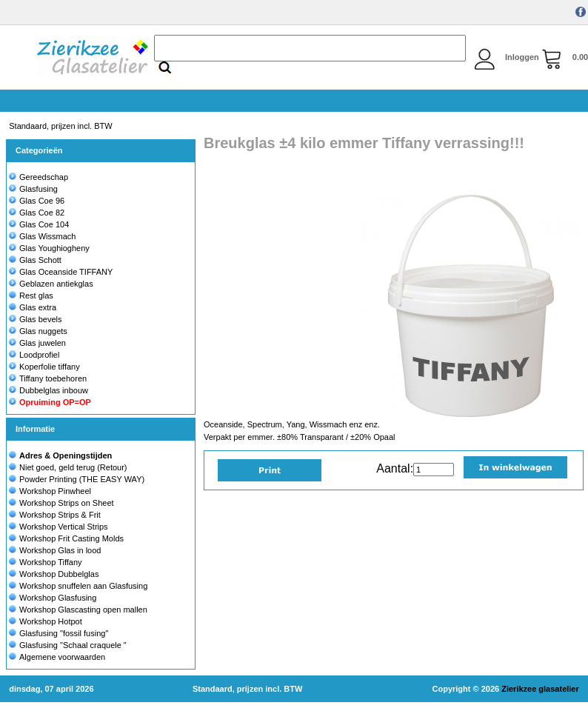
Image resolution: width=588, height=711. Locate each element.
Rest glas (31, 296)
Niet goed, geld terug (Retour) (73, 467)
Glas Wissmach (42, 236)
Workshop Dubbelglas (59, 574)
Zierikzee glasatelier (540, 689)
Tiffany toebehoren (48, 378)
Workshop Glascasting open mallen (83, 610)
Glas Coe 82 (37, 213)
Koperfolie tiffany (44, 367)
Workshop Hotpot (51, 621)
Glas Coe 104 (39, 224)
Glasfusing (33, 189)
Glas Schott (35, 260)
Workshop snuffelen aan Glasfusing (83, 586)
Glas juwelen (37, 343)
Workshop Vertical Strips (64, 527)
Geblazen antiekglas (51, 284)
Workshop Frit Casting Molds (71, 538)
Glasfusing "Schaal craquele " (73, 645)
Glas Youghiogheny (49, 248)
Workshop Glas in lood (60, 550)
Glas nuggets (38, 331)
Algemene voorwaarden (62, 657)
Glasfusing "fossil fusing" (64, 633)
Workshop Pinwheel (55, 491)
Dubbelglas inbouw (49, 390)
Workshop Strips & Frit (60, 515)
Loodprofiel (34, 355)
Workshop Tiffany (51, 562)
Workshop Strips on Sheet (67, 503)
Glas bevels (35, 319)
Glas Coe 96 (37, 201)
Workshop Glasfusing (58, 598)
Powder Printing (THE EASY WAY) (82, 479)
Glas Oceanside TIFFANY (61, 272)
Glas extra (33, 307)
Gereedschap (39, 177)
